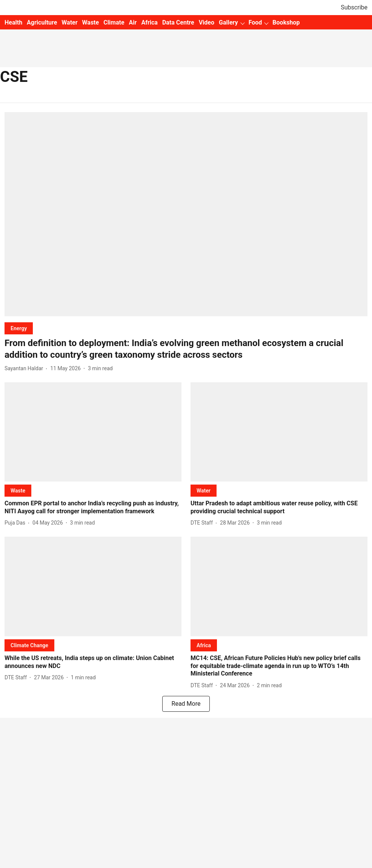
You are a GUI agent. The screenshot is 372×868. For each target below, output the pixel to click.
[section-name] (19, 328)
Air (133, 22)
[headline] (186, 349)
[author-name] (25, 369)
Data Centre (178, 22)
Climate (114, 22)
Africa (149, 22)
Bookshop (286, 22)
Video (207, 22)
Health (13, 22)
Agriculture (42, 22)
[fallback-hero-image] (186, 214)
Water (69, 22)
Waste (91, 22)
